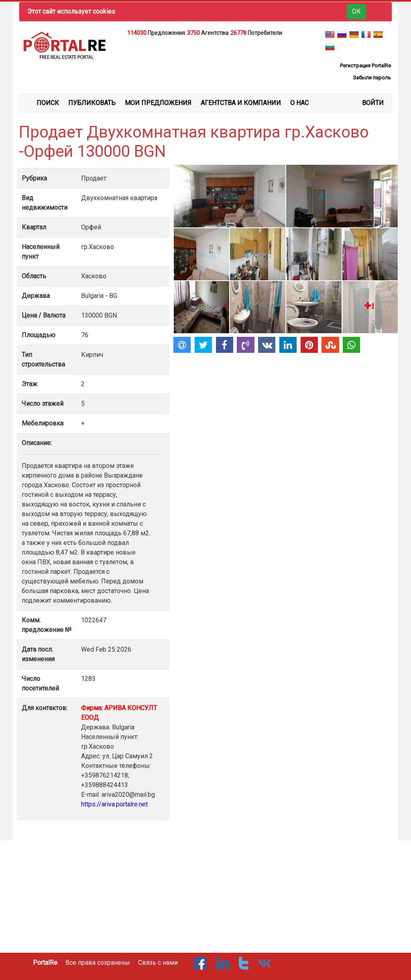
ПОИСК (48, 103)
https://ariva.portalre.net (114, 804)
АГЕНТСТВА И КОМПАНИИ (241, 103)
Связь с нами (158, 963)
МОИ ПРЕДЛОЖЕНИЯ (158, 103)
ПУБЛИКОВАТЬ (92, 103)
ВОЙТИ (373, 103)
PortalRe (45, 963)
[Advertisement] (205, 58)
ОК (356, 11)
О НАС (299, 103)
